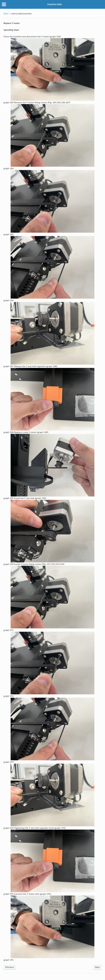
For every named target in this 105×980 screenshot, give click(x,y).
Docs (6, 13)
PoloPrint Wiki (55, 4)
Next (97, 967)
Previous (10, 967)
